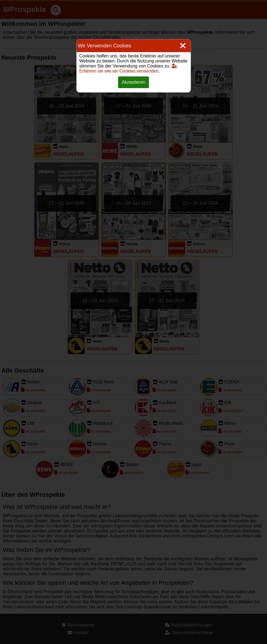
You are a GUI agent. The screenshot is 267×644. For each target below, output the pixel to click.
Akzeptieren (133, 82)
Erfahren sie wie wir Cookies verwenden (128, 68)
